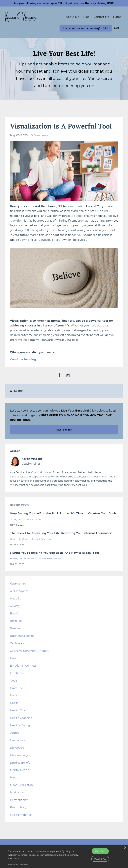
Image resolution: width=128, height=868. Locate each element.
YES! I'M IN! (64, 430)
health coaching (21, 718)
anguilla (16, 599)
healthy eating (20, 725)
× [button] (125, 848)
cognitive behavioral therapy (29, 651)
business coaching (22, 636)
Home (117, 17)
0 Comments (40, 135)
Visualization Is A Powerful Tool (61, 126)
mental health (20, 770)
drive (13, 658)
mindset (35, 539)
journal (15, 733)
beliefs (14, 614)
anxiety (15, 606)
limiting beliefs (27, 559)
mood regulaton (21, 785)
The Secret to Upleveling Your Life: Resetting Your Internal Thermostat (61, 533)
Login (118, 28)
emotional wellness (23, 666)
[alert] (64, 856)
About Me (73, 17)
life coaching (19, 755)
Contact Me (101, 17)
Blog (86, 17)
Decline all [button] (100, 859)
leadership (17, 740)
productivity (24, 519)
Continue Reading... (24, 360)
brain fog (16, 621)
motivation (17, 793)
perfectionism (45, 559)
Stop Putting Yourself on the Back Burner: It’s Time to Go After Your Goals (63, 513)
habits (14, 559)
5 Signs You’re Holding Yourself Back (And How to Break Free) (54, 553)
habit (14, 695)
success (37, 519)
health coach (19, 710)
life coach (23, 539)
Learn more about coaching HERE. (86, 28)
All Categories (19, 591)
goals (13, 519)
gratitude (16, 688)
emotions (16, 673)
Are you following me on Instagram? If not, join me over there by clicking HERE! (64, 3)
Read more (14, 858)
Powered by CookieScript (18, 865)
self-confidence (21, 815)
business (16, 628)
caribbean (17, 643)
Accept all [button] (100, 851)
